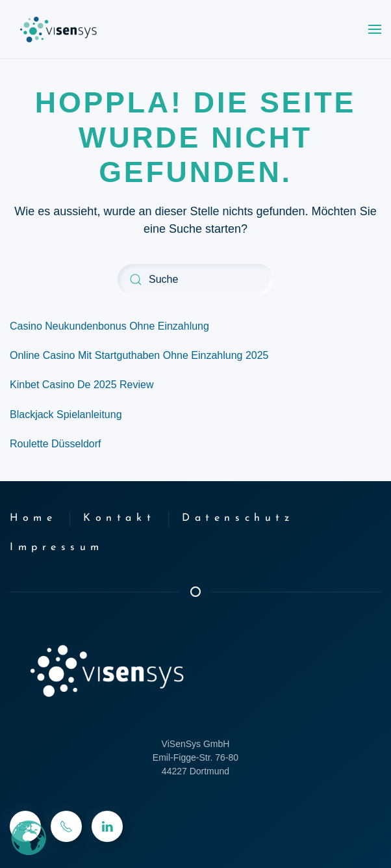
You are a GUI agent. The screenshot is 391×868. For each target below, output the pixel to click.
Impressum (57, 547)
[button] (375, 29)
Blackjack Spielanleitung (66, 414)
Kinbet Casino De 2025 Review (82, 385)
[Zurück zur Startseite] (58, 29)
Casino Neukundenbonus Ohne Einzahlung (109, 326)
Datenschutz (238, 518)
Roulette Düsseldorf (56, 444)
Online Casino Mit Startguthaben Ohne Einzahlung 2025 (139, 355)
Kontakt (119, 518)
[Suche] (195, 280)
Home (33, 518)
